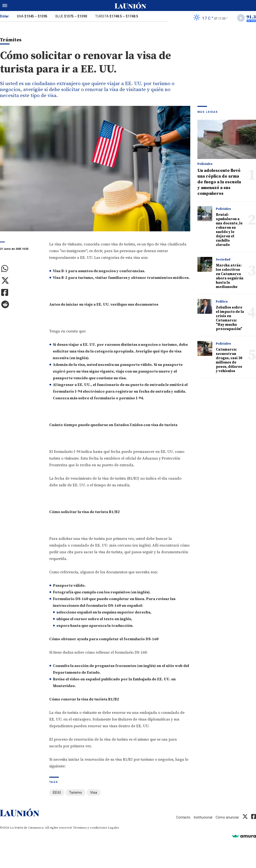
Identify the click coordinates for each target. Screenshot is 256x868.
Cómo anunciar (227, 818)
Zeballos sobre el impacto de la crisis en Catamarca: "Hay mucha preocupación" (230, 319)
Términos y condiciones (90, 828)
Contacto (182, 818)
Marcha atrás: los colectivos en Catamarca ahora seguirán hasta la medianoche (230, 277)
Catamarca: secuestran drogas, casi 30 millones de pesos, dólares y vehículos (229, 361)
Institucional (202, 818)
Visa (94, 793)
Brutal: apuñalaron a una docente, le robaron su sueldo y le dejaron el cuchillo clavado (229, 231)
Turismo (76, 793)
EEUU (57, 793)
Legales (113, 828)
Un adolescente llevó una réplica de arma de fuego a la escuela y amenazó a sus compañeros (219, 183)
